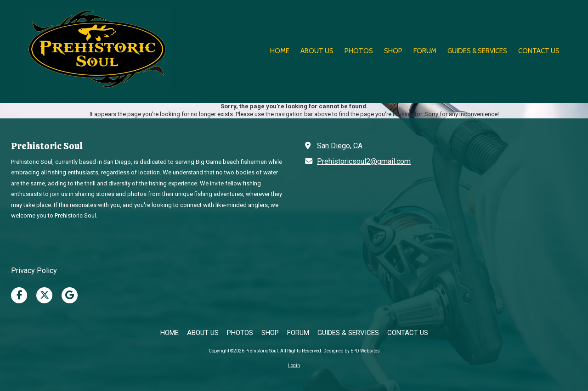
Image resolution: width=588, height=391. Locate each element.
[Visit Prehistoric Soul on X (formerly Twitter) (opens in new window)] (44, 295)
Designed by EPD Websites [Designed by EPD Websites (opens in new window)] (352, 351)
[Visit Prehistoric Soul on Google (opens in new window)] (70, 295)
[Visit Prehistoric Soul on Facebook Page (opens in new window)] (19, 295)
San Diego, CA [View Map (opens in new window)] (340, 146)
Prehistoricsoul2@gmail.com (364, 161)
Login (294, 366)
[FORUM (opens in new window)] (425, 51)
